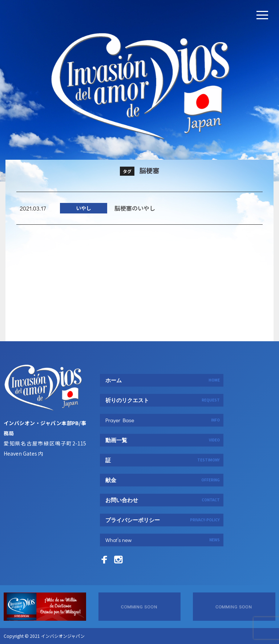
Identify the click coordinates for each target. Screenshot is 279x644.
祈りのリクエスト (163, 400)
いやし (84, 215)
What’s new (163, 540)
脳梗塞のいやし (135, 214)
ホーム (163, 380)
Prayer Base (163, 420)
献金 (163, 480)
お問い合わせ (163, 500)
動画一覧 (163, 440)
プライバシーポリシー (163, 520)
